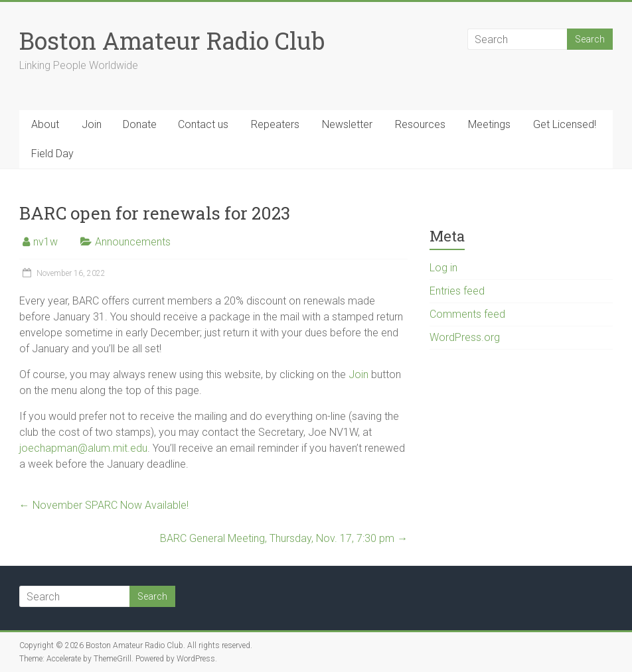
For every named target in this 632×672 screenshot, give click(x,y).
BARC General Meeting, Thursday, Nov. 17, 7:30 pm (284, 538)
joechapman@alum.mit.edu (83, 448)
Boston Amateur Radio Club (172, 40)
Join (92, 124)
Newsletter (347, 124)
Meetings (489, 124)
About (45, 124)
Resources (420, 124)
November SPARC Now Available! (104, 505)
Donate (140, 124)
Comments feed (467, 314)
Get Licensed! (565, 124)
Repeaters (275, 124)
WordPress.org (465, 337)
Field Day (52, 154)
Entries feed (457, 291)
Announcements (133, 242)
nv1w (45, 242)
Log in (443, 268)
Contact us (203, 124)
